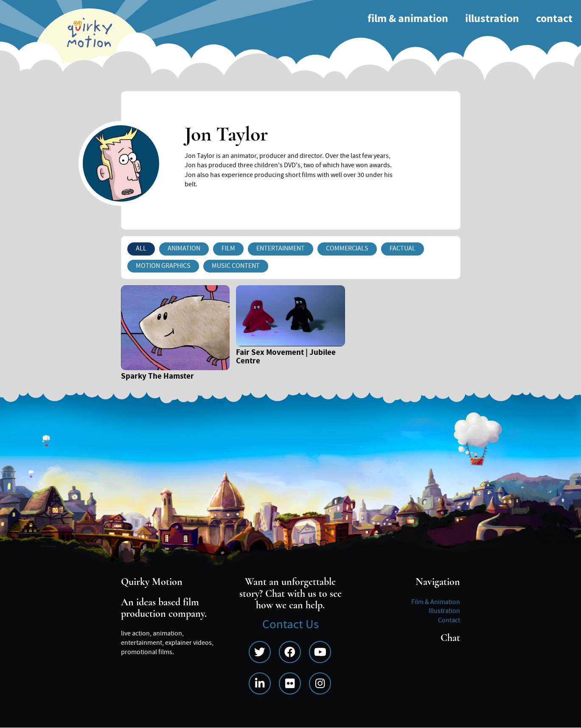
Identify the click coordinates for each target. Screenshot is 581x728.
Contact (554, 19)
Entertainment (281, 248)
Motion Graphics (163, 266)
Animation (184, 248)
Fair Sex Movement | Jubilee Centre (286, 357)
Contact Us (290, 625)
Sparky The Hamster (157, 377)
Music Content (236, 266)
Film (228, 248)
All (141, 248)
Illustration (492, 19)
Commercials (347, 248)
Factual (403, 248)
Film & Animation (408, 19)
